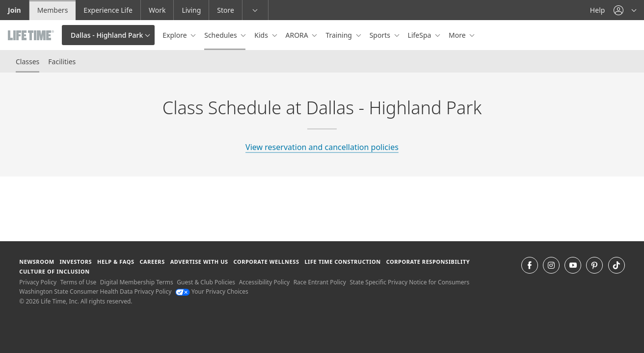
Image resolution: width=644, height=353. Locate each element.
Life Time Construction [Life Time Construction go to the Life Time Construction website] (342, 262)
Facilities (62, 62)
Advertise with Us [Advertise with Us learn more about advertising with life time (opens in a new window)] (199, 262)
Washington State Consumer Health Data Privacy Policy (95, 291)
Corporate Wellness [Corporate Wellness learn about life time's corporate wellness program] (267, 262)
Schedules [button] (221, 35)
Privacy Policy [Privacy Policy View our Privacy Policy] (38, 282)
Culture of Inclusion (54, 271)
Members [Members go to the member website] (53, 10)
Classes (27, 62)
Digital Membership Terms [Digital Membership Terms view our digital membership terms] (137, 282)
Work (157, 10)
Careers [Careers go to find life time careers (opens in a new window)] (152, 262)
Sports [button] (381, 35)
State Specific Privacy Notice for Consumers (409, 282)
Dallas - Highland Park (107, 35)
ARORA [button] (298, 35)
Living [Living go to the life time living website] (191, 10)
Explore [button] (175, 35)
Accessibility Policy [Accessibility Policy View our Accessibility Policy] (264, 282)
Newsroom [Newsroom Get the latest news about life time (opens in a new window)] (37, 262)
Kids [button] (262, 35)
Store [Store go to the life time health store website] (226, 10)
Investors (76, 262)
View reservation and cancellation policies (322, 147)
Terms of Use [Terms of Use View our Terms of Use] (78, 282)
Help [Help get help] (598, 10)
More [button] (458, 35)
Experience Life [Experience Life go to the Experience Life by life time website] (108, 10)
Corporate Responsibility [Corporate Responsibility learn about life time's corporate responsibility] (428, 262)
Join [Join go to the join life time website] (14, 10)
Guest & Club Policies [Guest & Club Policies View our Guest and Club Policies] (206, 282)
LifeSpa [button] (420, 35)
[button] (625, 10)
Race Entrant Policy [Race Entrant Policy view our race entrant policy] (320, 282)
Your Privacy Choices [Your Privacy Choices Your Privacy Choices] (212, 291)
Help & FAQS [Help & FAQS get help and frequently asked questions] (116, 262)
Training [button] (339, 35)
